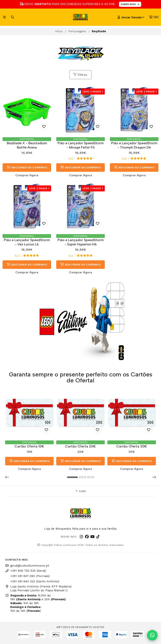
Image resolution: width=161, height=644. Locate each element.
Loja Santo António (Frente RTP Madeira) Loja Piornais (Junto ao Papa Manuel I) (38, 588)
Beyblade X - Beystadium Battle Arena (27, 145)
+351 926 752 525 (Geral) (26, 571)
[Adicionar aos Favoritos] (44, 127)
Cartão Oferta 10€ (29, 446)
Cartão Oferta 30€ (132, 446)
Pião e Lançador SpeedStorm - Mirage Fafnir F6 (81, 145)
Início (59, 31)
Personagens (77, 31)
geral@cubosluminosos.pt (27, 565)
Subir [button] (80, 491)
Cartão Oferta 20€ (81, 446)
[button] (8, 477)
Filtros (80, 75)
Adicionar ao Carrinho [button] (27, 167)
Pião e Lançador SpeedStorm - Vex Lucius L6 (27, 242)
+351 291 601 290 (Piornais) (30, 576)
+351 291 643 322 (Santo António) (35, 581)
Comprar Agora (27, 175)
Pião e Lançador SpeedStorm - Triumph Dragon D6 (134, 145)
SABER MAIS (130, 4)
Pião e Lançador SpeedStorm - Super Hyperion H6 (81, 242)
